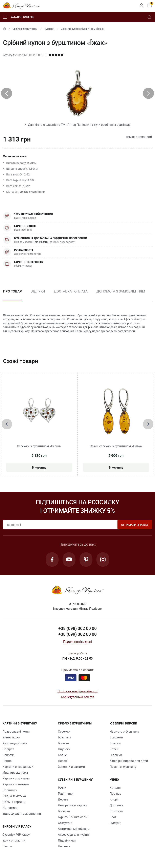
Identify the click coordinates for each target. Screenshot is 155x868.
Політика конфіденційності (78, 691)
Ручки (62, 788)
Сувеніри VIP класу (16, 834)
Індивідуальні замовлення (22, 813)
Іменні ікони (11, 737)
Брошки (63, 743)
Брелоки (64, 811)
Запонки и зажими (71, 767)
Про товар (12, 291)
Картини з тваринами (18, 767)
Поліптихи (10, 790)
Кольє (62, 755)
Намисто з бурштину (124, 731)
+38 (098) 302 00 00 (77, 628)
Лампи (7, 846)
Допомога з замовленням (121, 291)
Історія (114, 799)
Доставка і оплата (71, 291)
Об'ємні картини (14, 802)
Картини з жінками (16, 778)
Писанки (64, 846)
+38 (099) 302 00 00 (77, 634)
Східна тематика (14, 796)
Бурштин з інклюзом (73, 817)
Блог (113, 817)
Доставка (116, 805)
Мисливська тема (15, 772)
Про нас (115, 793)
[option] (38, 295)
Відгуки (38, 291)
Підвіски (49, 29)
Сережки (64, 731)
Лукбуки (115, 823)
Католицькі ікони (15, 743)
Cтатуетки (65, 823)
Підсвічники (67, 840)
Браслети (65, 737)
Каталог (115, 788)
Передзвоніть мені (77, 642)
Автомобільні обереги (74, 829)
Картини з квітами (16, 784)
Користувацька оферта (78, 697)
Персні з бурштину (123, 767)
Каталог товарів (18, 17)
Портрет (8, 749)
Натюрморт (10, 808)
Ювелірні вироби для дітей (129, 761)
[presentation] (7, 93)
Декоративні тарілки (73, 805)
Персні (63, 761)
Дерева (63, 799)
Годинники (66, 793)
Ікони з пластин (14, 840)
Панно (7, 761)
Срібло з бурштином (25, 29)
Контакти (116, 811)
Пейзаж (8, 755)
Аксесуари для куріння (74, 834)
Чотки (114, 749)
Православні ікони (16, 731)
